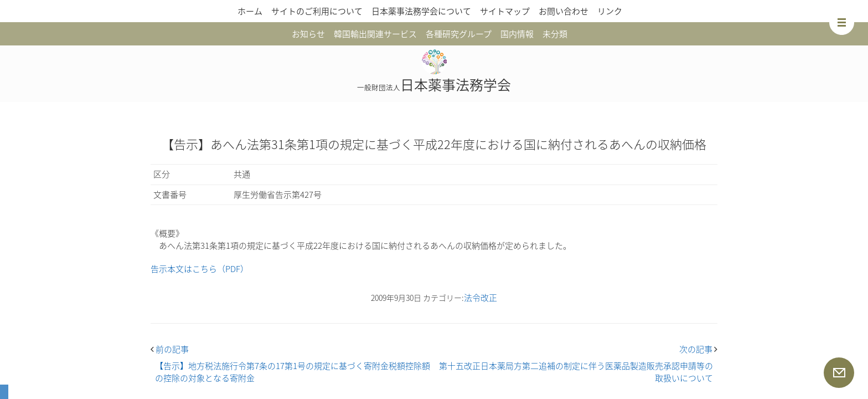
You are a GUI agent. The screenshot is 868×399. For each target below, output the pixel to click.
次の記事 (698, 349)
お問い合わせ (564, 11)
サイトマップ (505, 11)
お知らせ (308, 34)
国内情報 (517, 34)
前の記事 (170, 349)
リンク (610, 11)
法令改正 (480, 298)
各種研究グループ (459, 34)
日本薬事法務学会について (421, 11)
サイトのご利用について (317, 11)
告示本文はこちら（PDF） (200, 269)
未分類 (555, 34)
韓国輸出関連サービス (375, 34)
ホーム (250, 11)
